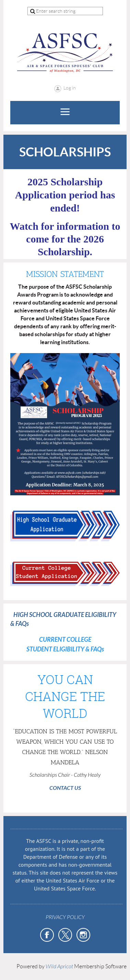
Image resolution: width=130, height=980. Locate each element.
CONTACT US (65, 788)
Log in (70, 88)
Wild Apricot (59, 967)
